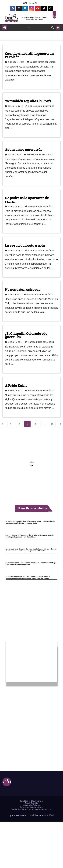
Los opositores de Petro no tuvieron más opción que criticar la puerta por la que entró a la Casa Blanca (30, 536)
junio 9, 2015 (15, 294)
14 (52, 424)
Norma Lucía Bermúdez (41, 62)
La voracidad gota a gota (25, 245)
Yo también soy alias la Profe (28, 101)
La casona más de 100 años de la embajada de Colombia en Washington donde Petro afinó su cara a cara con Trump (28, 578)
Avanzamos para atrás (24, 149)
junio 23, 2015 (16, 206)
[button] (52, 27)
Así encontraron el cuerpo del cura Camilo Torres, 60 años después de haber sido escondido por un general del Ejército (31, 550)
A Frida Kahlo (16, 385)
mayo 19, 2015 (16, 390)
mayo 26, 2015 (16, 342)
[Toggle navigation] (29, 28)
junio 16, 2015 (16, 250)
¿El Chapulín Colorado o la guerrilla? (26, 335)
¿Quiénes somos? (18, 815)
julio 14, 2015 (16, 106)
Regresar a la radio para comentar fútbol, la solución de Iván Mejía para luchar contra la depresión (31, 564)
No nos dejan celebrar (23, 289)
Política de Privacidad (42, 815)
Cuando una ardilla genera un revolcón (29, 55)
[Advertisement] (31, 603)
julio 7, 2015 (15, 154)
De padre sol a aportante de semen (27, 199)
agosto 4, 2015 (16, 62)
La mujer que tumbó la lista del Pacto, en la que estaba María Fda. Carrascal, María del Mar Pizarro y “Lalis (30, 522)
